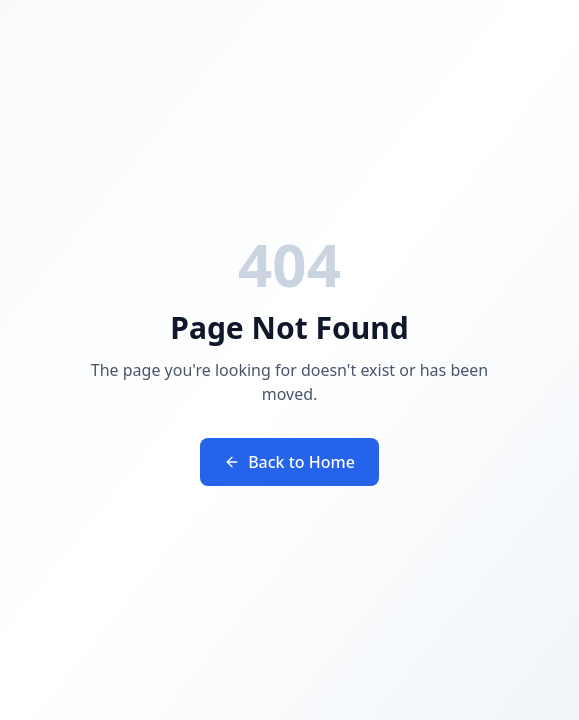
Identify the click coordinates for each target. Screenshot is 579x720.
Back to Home (289, 462)
